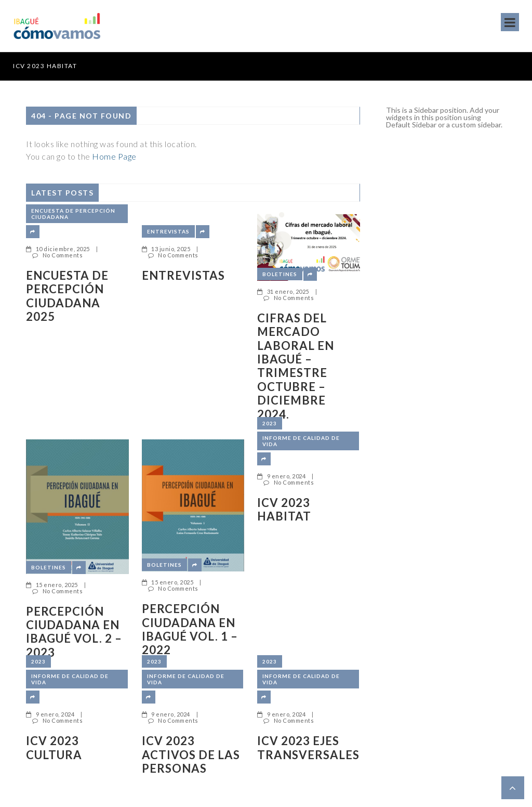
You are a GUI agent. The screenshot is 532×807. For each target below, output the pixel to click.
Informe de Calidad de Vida (301, 441)
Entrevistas (168, 231)
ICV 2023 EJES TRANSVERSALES (308, 748)
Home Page (114, 156)
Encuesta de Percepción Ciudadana (73, 214)
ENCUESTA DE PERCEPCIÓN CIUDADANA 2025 (67, 296)
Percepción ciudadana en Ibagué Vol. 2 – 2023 (74, 632)
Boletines (280, 274)
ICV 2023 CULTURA (54, 748)
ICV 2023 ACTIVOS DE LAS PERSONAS (191, 755)
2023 (270, 423)
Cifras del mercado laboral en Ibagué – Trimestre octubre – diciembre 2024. (296, 366)
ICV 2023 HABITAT (45, 66)
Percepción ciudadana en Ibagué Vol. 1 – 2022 (190, 629)
